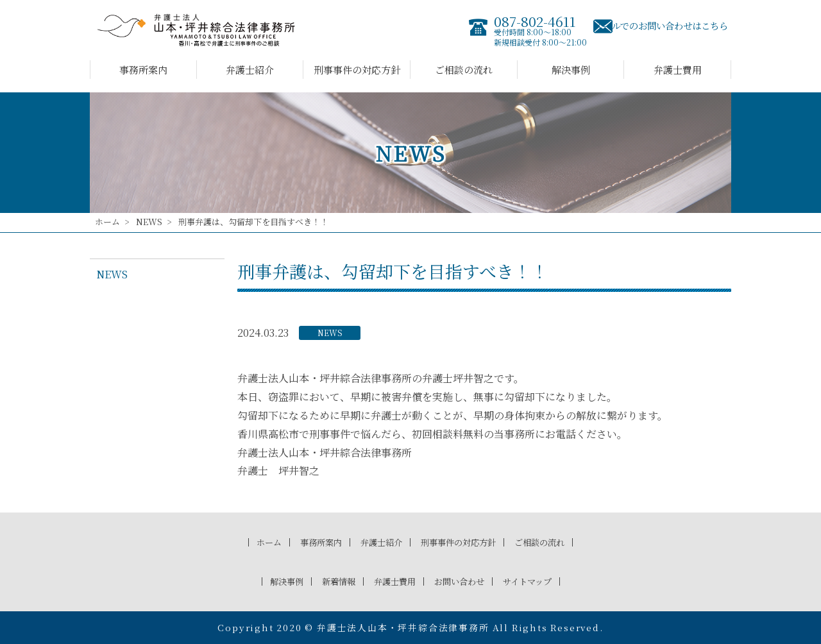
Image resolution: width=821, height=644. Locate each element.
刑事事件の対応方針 (357, 70)
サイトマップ (539, 581)
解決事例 (571, 70)
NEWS (149, 222)
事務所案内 (143, 70)
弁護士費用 (678, 70)
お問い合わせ (464, 581)
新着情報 (330, 581)
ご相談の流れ (464, 70)
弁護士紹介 (250, 70)
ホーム (107, 222)
